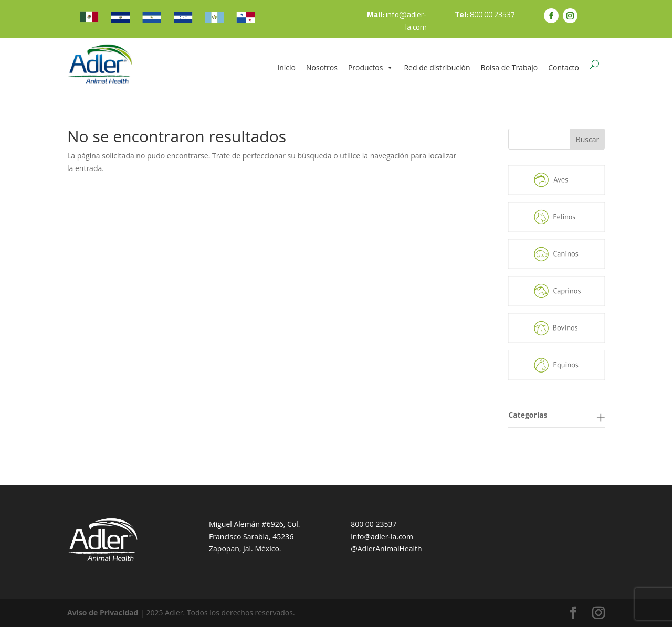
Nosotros (322, 67)
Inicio (286, 67)
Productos (371, 68)
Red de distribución (437, 67)
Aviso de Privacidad (103, 613)
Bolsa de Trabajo (510, 67)
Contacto (564, 67)
